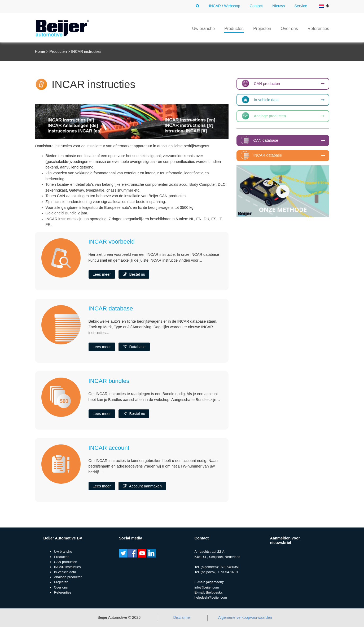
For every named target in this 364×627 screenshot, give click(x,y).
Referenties (318, 29)
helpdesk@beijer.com (211, 597)
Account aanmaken (142, 486)
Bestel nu (134, 274)
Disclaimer (182, 617)
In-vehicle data (65, 572)
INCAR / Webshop (224, 6)
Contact (256, 6)
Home (40, 51)
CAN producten (66, 562)
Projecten (262, 29)
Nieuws (279, 6)
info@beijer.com (207, 587)
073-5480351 (230, 567)
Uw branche (203, 29)
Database (134, 347)
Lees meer (102, 274)
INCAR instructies (67, 567)
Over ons (289, 29)
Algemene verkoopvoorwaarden (245, 617)
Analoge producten (68, 577)
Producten (234, 29)
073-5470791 (228, 572)
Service (301, 6)
